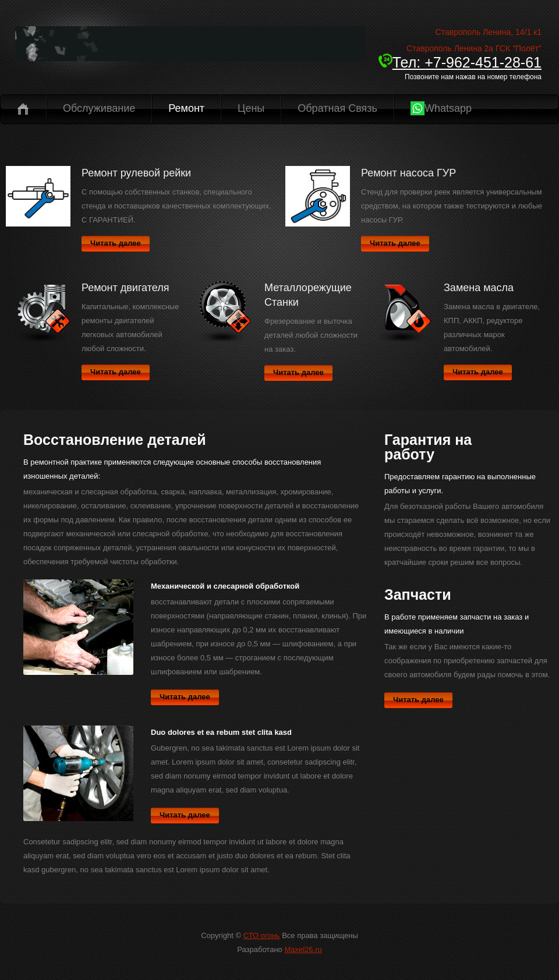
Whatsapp (441, 108)
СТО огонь (262, 935)
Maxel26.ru (303, 949)
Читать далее (116, 243)
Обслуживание (99, 108)
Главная (23, 109)
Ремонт (186, 108)
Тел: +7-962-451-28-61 (460, 62)
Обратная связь (337, 108)
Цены (251, 108)
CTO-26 (190, 49)
